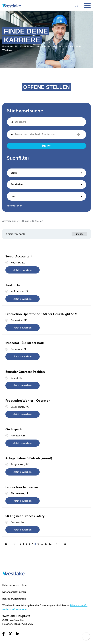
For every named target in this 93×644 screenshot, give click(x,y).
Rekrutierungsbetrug (14, 599)
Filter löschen (15, 206)
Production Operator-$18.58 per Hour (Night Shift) (42, 314)
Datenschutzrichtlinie (15, 585)
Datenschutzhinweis (14, 592)
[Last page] (65, 544)
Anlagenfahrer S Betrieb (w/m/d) (29, 458)
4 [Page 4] (23, 544)
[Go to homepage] (14, 573)
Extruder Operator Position (25, 372)
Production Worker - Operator (28, 401)
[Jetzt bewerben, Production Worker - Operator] (23, 414)
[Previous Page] (14, 544)
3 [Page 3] (20, 544)
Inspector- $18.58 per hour (25, 343)
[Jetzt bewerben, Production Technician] (23, 501)
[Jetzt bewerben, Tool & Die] (23, 299)
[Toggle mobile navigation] (87, 6)
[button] (79, 135)
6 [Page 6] (29, 544)
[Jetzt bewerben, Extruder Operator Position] (23, 385)
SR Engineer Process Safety (25, 516)
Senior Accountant (19, 256)
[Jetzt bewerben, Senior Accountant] (23, 270)
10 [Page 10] (42, 544)
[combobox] (44, 135)
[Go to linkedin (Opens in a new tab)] (18, 634)
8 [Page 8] (35, 544)
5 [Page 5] (26, 544)
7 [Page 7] (32, 544)
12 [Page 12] (50, 544)
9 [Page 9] (38, 544)
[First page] (6, 544)
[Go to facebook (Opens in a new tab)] (3, 634)
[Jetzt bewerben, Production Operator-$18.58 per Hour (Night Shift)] (23, 328)
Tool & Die (13, 285)
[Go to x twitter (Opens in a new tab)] (10, 634)
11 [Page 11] (46, 544)
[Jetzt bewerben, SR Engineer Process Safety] (23, 530)
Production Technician (22, 487)
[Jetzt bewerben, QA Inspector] (23, 443)
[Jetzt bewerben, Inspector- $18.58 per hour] (23, 357)
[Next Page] (57, 544)
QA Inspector (15, 429)
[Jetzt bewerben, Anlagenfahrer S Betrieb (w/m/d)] (23, 472)
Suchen (46, 146)
